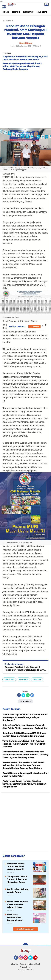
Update (34, 327)
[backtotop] (26, 945)
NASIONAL (42, 12)
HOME (6, 12)
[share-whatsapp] (28, 695)
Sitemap (15, 964)
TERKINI (16, 12)
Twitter (32, 959)
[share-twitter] (23, 695)
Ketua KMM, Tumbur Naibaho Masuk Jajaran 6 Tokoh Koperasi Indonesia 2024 (17, 905)
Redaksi (23, 964)
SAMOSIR (37, 679)
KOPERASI (28, 12)
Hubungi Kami (34, 964)
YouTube (37, 959)
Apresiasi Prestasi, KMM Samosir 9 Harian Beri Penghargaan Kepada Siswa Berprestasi (25, 669)
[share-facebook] (19, 695)
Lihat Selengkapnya (26, 929)
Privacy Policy (26, 967)
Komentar (26, 701)
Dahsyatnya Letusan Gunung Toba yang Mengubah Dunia (17, 879)
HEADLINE (9, 679)
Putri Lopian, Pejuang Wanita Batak (18, 891)
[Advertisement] (26, 99)
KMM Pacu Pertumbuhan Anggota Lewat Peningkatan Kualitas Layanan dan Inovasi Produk (18, 917)
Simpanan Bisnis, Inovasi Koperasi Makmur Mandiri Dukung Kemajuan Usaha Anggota (17, 867)
